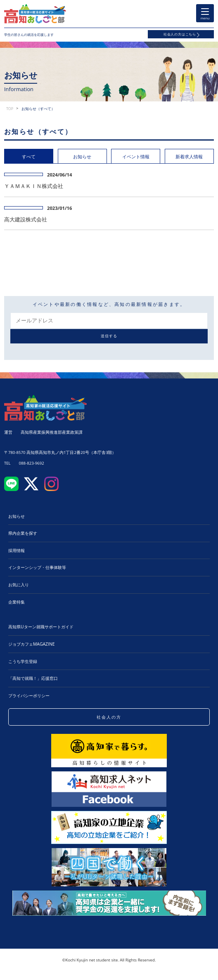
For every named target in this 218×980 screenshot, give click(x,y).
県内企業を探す (23, 533)
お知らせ (82, 156)
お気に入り (19, 585)
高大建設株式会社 (26, 219)
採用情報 (17, 550)
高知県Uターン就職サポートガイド (41, 627)
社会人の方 (109, 717)
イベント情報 (136, 156)
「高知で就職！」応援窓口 (33, 678)
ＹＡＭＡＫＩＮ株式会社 (34, 186)
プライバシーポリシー (29, 696)
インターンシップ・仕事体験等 (37, 567)
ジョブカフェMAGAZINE (32, 644)
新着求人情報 (189, 156)
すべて (29, 156)
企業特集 (17, 602)
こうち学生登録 (23, 661)
